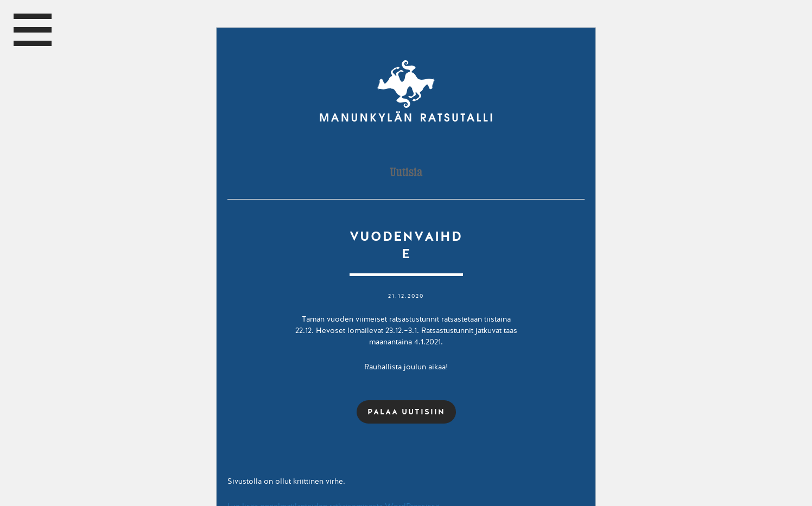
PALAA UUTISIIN (406, 412)
